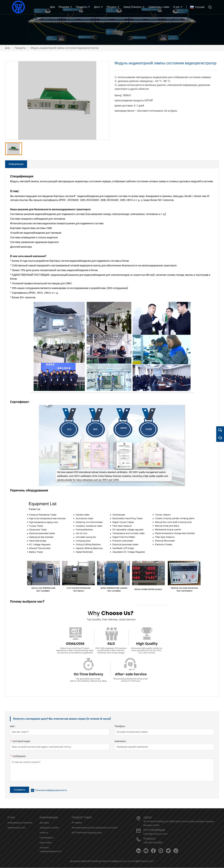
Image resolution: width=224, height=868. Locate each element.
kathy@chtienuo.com (155, 834)
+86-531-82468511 (153, 843)
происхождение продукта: (129, 100)
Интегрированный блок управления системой (94, 828)
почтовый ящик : (20, 742)
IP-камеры (77, 823)
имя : (13, 727)
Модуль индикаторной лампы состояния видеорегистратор (65, 48)
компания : (121, 742)
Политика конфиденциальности (51, 790)
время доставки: (124, 106)
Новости (44, 833)
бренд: (118, 95)
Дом (7, 48)
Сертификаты (46, 838)
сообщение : (18, 757)
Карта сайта (45, 843)
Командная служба (49, 828)
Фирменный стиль (17, 828)
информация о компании (20, 823)
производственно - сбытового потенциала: (139, 111)
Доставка (44, 823)
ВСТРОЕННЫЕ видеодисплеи (87, 833)
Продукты (20, 48)
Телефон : (120, 727)
